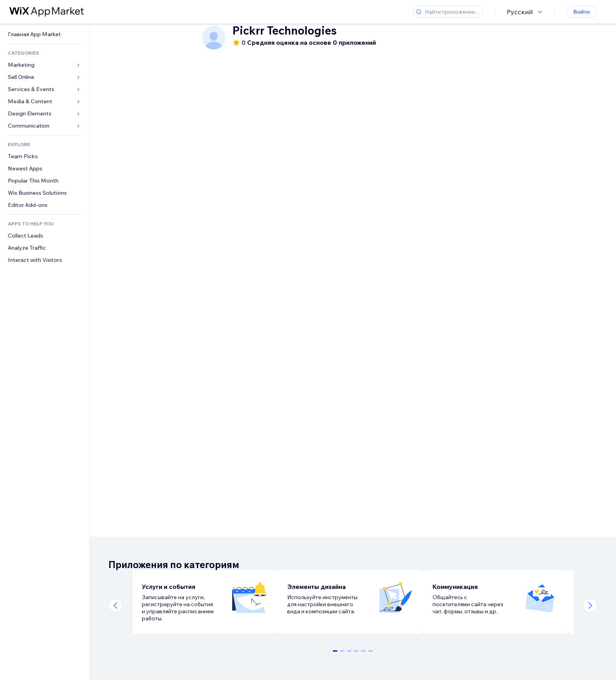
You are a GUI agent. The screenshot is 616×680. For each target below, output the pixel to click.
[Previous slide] (115, 605)
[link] (45, 34)
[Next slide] (590, 605)
